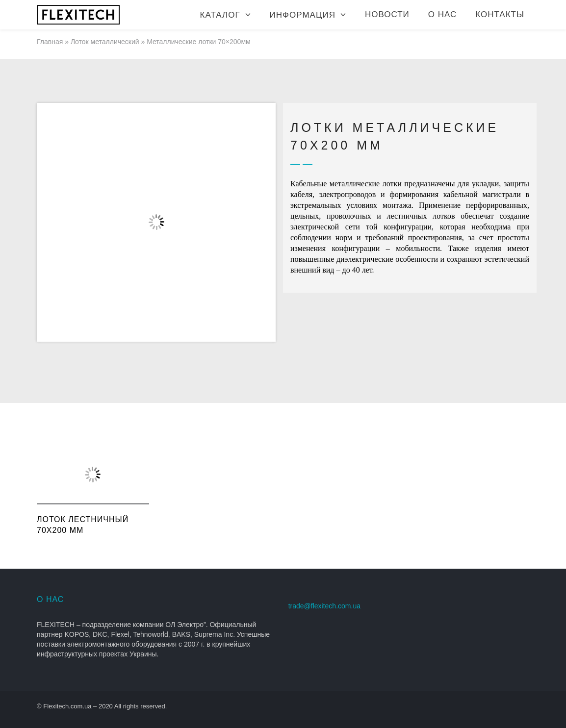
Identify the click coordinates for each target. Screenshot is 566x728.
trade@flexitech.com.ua (324, 606)
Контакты (500, 14)
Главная (50, 42)
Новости (387, 14)
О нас (442, 14)
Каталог (220, 15)
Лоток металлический (105, 42)
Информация (303, 15)
